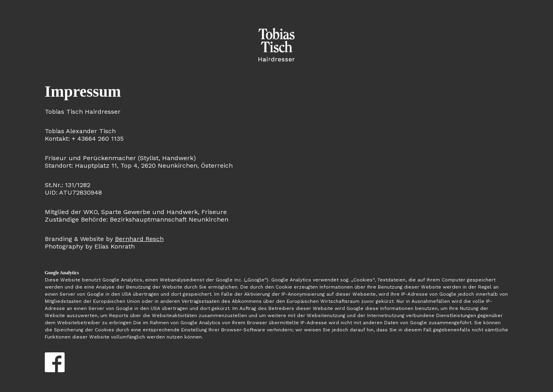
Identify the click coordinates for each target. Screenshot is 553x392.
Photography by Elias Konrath (104, 243)
